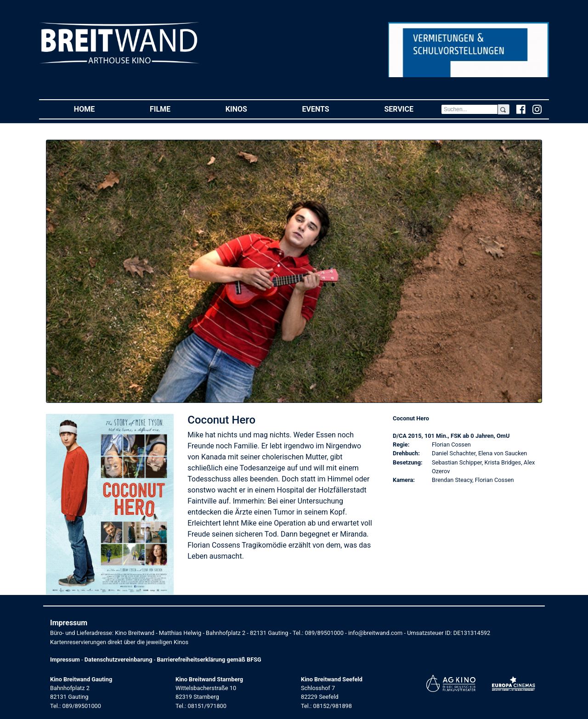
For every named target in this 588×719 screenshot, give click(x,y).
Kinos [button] (250, 109)
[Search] (469, 109)
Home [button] (98, 109)
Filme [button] (174, 109)
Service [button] (412, 109)
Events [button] (330, 109)
